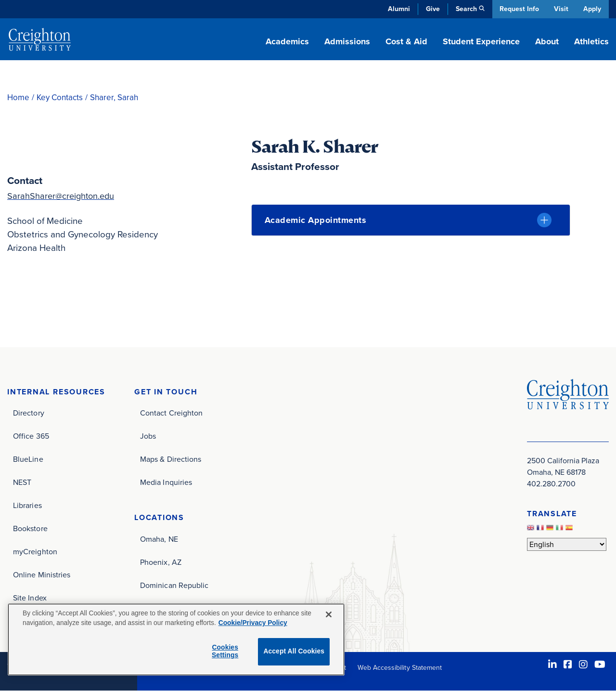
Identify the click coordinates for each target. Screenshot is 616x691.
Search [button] (464, 9)
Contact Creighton (171, 413)
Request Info (517, 9)
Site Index (30, 598)
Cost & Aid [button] (406, 41)
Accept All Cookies (294, 651)
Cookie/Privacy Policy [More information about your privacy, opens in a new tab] (253, 623)
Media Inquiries (166, 483)
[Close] (329, 614)
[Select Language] (567, 544)
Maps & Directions (171, 460)
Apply (592, 9)
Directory (29, 413)
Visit (560, 9)
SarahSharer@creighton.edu (63, 196)
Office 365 (31, 437)
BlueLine (28, 460)
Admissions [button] (347, 41)
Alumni (397, 9)
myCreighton (35, 552)
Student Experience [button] (481, 41)
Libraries (27, 506)
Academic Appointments (316, 220)
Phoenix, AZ (161, 563)
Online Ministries (42, 575)
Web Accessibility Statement (400, 668)
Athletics (591, 41)
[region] (176, 639)
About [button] (547, 41)
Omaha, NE (159, 540)
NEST (22, 483)
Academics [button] (287, 41)
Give (430, 9)
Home (18, 98)
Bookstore (30, 529)
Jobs (148, 437)
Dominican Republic (174, 586)
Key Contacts (60, 98)
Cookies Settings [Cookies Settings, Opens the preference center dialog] (225, 652)
